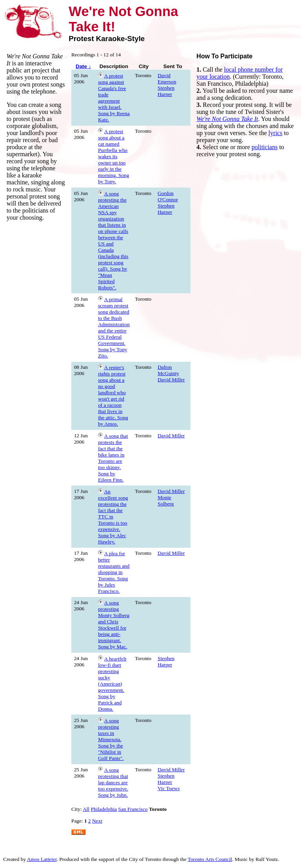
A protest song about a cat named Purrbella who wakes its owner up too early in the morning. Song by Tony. (113, 156)
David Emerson (167, 78)
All (86, 809)
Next (97, 821)
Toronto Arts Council (210, 859)
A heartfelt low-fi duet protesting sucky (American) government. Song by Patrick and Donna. (112, 684)
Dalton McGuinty (168, 370)
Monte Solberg (166, 501)
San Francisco (133, 809)
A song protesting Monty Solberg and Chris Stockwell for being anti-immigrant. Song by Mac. (114, 625)
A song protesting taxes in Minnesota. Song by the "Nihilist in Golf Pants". (111, 739)
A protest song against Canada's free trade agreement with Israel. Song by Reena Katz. (114, 98)
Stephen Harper (166, 91)
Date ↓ (83, 66)
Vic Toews (169, 788)
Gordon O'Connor (168, 196)
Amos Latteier (42, 859)
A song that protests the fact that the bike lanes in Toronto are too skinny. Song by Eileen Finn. (113, 458)
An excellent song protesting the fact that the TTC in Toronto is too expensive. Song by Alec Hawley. (113, 517)
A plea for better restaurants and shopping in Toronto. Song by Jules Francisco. (114, 572)
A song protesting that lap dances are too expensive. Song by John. (113, 782)
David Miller (171, 380)
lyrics (276, 133)
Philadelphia (104, 809)
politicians (265, 147)
